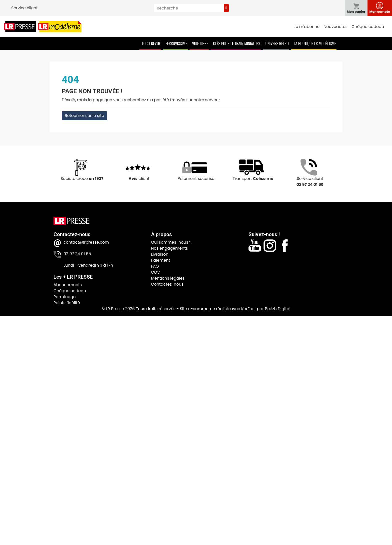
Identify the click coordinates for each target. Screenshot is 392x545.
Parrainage (65, 297)
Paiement (160, 260)
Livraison (160, 254)
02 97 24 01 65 (77, 254)
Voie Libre (200, 43)
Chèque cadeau (368, 27)
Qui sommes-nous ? (171, 242)
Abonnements (68, 285)
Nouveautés (335, 27)
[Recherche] (189, 8)
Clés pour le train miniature (237, 43)
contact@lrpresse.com (86, 242)
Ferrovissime (176, 43)
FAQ (155, 266)
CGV (155, 272)
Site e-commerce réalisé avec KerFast (218, 309)
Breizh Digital (277, 309)
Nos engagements (169, 248)
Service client (24, 8)
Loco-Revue (151, 43)
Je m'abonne (306, 27)
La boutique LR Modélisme (315, 43)
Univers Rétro (277, 43)
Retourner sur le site (84, 116)
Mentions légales (168, 278)
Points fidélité (67, 303)
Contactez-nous (167, 284)
